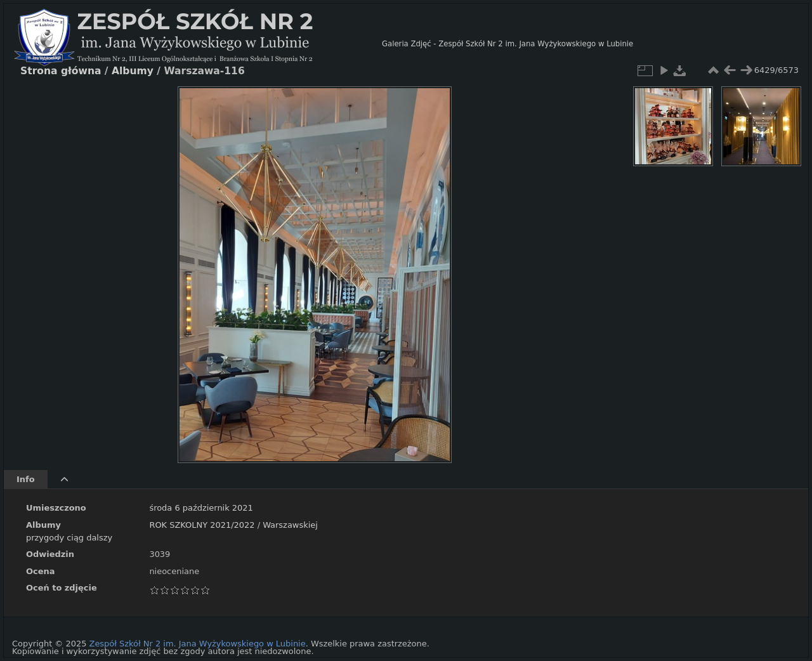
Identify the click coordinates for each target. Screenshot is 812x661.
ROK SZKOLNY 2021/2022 (202, 525)
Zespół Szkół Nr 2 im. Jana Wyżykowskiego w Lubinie (198, 644)
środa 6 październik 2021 (201, 508)
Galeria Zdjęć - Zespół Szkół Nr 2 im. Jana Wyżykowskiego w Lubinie (507, 44)
